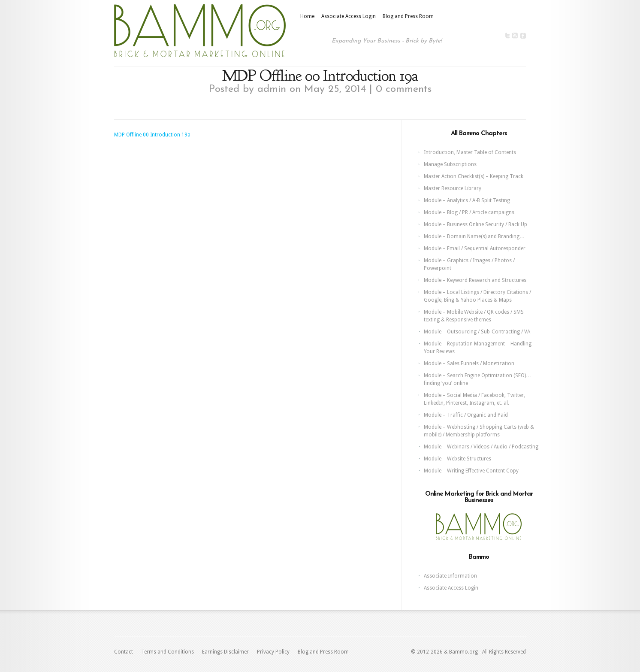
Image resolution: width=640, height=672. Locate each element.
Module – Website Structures (457, 459)
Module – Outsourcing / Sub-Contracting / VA (477, 332)
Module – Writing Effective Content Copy (471, 471)
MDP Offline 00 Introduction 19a (152, 135)
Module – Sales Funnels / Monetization (469, 363)
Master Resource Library (453, 188)
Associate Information (450, 576)
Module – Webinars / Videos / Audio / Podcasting (481, 447)
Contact (124, 652)
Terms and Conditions (168, 652)
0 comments (404, 89)
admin (272, 89)
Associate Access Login (349, 16)
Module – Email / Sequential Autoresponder (475, 248)
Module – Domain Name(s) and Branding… (474, 236)
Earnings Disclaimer (225, 652)
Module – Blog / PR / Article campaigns (469, 212)
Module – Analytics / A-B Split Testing (467, 200)
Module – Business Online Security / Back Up (475, 224)
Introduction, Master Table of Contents (470, 152)
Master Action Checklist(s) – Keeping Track (474, 176)
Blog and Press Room (408, 16)
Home (307, 16)
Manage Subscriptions (450, 164)
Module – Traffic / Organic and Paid (466, 415)
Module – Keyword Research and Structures (475, 280)
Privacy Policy (273, 652)
